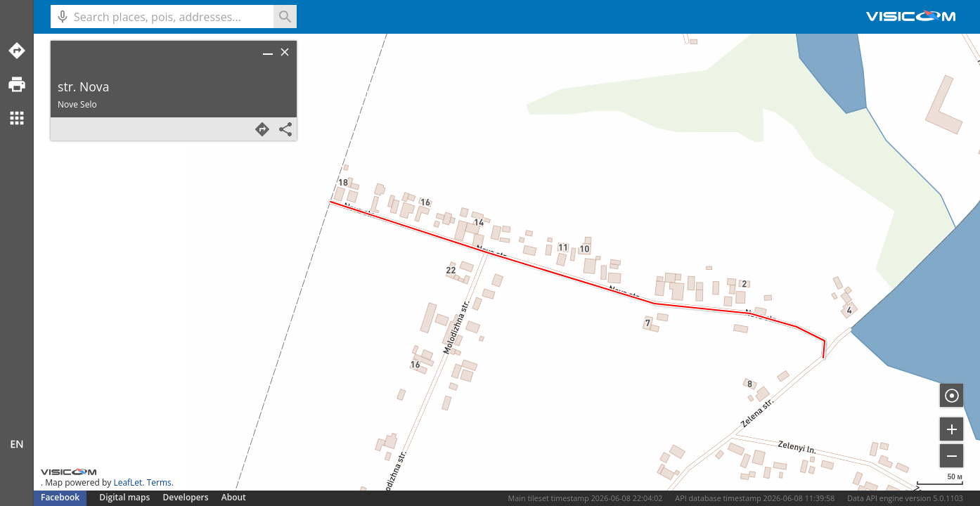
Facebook (60, 497)
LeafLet (128, 482)
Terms (159, 482)
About (234, 497)
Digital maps (125, 497)
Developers (186, 497)
